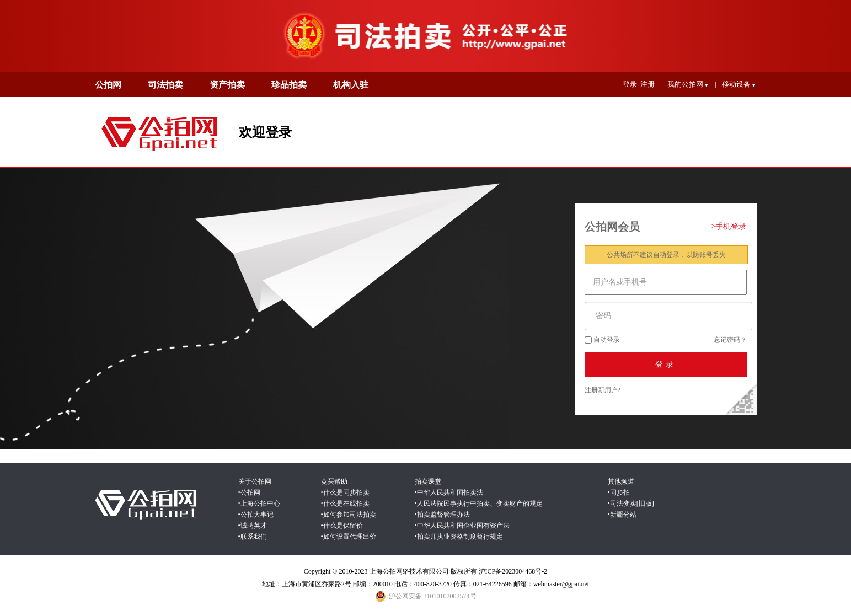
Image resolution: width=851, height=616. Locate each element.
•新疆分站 (622, 515)
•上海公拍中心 (259, 503)
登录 (630, 84)
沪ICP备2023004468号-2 (513, 571)
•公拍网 (249, 492)
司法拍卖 (165, 85)
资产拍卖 (227, 85)
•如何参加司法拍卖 (349, 515)
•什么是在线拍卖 (345, 503)
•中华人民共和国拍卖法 (449, 492)
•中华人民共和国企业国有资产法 (462, 526)
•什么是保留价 (342, 526)
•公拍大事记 (256, 515)
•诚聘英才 (253, 526)
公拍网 (108, 85)
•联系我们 (253, 537)
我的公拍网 (688, 85)
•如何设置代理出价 (349, 537)
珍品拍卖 (289, 85)
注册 (647, 84)
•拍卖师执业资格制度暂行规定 (459, 537)
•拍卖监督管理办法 (442, 515)
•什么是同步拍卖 (345, 492)
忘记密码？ (730, 340)
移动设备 (739, 85)
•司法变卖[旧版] (631, 503)
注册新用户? (603, 390)
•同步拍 (619, 492)
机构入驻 (351, 85)
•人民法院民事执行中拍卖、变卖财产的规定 (479, 503)
